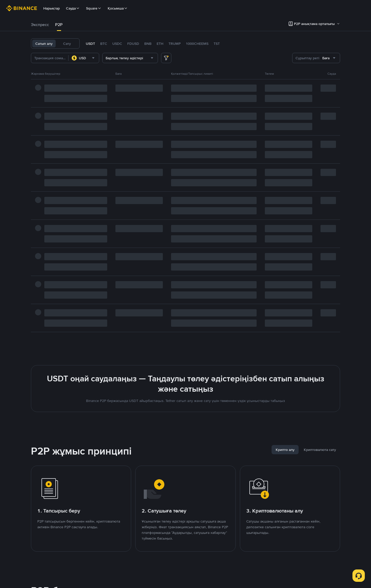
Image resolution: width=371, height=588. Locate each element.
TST (217, 44)
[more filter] (166, 58)
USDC (117, 44)
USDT (90, 44)
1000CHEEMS (197, 44)
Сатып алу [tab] (44, 44)
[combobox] (84, 58)
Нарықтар (52, 8)
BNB (148, 44)
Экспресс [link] (40, 25)
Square (94, 8)
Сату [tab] (67, 44)
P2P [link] (59, 25)
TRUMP (175, 44)
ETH (160, 44)
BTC (104, 44)
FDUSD (133, 44)
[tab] (40, 25)
